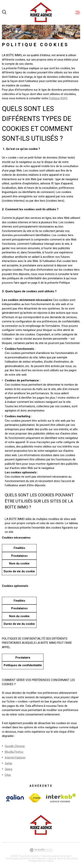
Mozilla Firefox (14, 752)
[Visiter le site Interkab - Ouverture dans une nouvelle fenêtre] (15, 798)
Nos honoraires (13, 859)
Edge (8, 775)
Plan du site (29, 859)
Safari (9, 763)
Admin (61, 859)
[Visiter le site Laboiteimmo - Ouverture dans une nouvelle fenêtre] (41, 850)
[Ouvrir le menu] (78, 12)
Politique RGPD (58, 98)
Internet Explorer (15, 758)
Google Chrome (15, 746)
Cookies (50, 861)
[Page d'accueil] (41, 12)
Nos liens (71, 859)
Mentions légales (46, 859)
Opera (9, 769)
